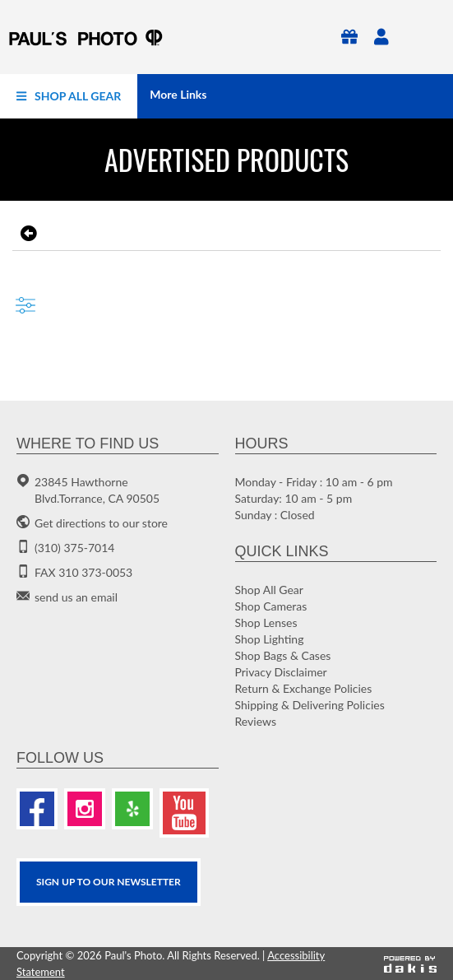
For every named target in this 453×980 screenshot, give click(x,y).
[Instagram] (85, 809)
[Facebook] (37, 809)
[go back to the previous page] (27, 234)
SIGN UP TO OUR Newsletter (109, 882)
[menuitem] (69, 96)
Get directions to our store (101, 523)
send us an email (76, 597)
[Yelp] (132, 809)
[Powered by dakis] (410, 964)
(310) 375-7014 (74, 548)
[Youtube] (184, 813)
